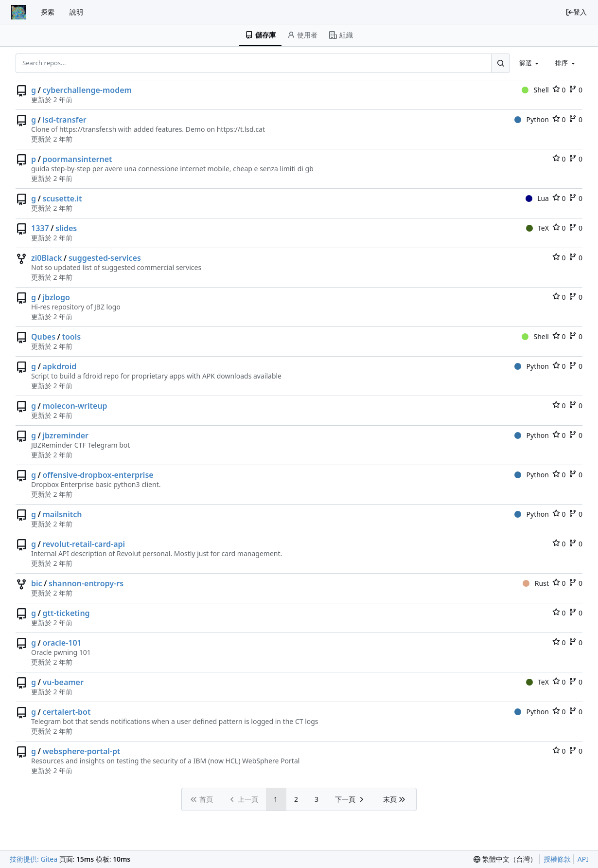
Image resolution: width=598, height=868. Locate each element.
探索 (48, 12)
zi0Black (46, 258)
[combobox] (530, 63)
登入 (576, 12)
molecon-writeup (75, 406)
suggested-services (105, 258)
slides (66, 228)
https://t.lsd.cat (241, 129)
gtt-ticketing (66, 613)
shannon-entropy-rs (86, 583)
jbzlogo (56, 297)
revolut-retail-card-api (84, 544)
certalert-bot (66, 712)
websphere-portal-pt (81, 751)
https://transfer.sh (88, 129)
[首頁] (18, 12)
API (583, 859)
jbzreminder (65, 435)
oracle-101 (62, 643)
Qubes (43, 337)
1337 (40, 228)
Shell (535, 90)
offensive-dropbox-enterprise (98, 475)
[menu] (505, 859)
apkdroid (59, 366)
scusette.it (62, 199)
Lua (537, 198)
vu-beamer (63, 682)
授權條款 (557, 859)
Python (532, 119)
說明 (76, 12)
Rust (536, 583)
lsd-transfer (64, 120)
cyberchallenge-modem (87, 90)
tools (71, 337)
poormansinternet (77, 159)
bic (37, 583)
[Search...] (500, 63)
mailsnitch (62, 514)
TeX (537, 228)
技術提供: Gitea (34, 859)
